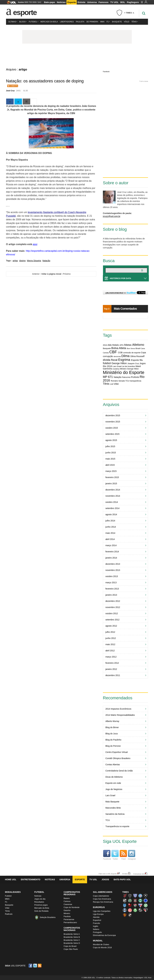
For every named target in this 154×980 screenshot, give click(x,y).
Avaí (135, 896)
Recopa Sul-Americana (103, 902)
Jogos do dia (40, 899)
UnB (112, 384)
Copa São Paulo (71, 949)
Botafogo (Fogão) (146, 896)
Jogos (105, 879)
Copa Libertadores (101, 896)
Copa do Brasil (70, 946)
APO (121, 345)
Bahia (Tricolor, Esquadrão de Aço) (140, 896)
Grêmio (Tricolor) (125, 910)
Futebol (33, 22)
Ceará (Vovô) (125, 900)
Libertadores (67, 22)
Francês (96, 923)
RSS (40, 966)
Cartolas (106, 353)
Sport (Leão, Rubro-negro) (125, 915)
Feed (123, 855)
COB (120, 353)
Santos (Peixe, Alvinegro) (140, 910)
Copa (143, 353)
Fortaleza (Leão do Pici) (140, 905)
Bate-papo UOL (122, 879)
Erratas (125, 874)
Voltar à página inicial (51, 274)
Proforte (135, 377)
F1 (108, 22)
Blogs (23, 22)
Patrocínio (126, 377)
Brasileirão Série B (72, 937)
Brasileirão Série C (72, 940)
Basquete (117, 22)
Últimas (13, 22)
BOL (123, 2)
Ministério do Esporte (124, 372)
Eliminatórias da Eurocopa (104, 935)
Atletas (128, 345)
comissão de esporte (132, 353)
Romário (114, 381)
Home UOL (11, 879)
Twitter (115, 855)
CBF (113, 352)
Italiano (96, 929)
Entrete (82, 2)
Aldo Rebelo (113, 345)
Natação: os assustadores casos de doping (45, 81)
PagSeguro (133, 2)
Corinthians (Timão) (135, 900)
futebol (107, 363)
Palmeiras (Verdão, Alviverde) (135, 910)
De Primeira (92, 22)
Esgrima (124, 360)
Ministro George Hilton (129, 369)
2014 (105, 345)
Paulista (80, 22)
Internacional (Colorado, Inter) (130, 910)
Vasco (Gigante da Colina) (130, 915)
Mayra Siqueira (34, 261)
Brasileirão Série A (72, 934)
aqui (35, 244)
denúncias (117, 356)
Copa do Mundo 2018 (102, 947)
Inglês (96, 926)
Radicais (9, 914)
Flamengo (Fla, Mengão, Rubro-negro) (130, 905)
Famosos (103, 2)
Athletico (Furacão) (125, 896)
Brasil (138, 348)
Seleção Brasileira (48, 917)
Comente (14, 86)
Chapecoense (130, 900)
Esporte (72, 2)
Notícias (61, 2)
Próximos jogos (41, 905)
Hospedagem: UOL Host (142, 978)
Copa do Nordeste (72, 907)
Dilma (125, 356)
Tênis (135, 22)
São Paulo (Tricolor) (146, 910)
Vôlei (127, 22)
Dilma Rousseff (137, 356)
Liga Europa (98, 914)
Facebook (106, 72)
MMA (102, 22)
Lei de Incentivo (129, 366)
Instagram (132, 855)
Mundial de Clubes (101, 944)
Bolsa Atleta (119, 348)
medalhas (116, 369)
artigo (15, 261)
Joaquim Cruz (133, 364)
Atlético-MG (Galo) (130, 896)
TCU (127, 381)
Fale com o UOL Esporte (108, 874)
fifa (141, 360)
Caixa (143, 348)
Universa (92, 2)
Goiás (146, 905)
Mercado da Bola (49, 22)
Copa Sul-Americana (102, 899)
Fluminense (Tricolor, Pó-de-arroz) (135, 905)
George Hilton (119, 363)
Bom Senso (131, 348)
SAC (39, 2)
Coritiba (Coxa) (140, 900)
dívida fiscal (110, 360)
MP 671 (108, 377)
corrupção (108, 356)
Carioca (67, 901)
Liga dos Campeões (102, 911)
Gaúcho (67, 910)
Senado (122, 381)
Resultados (39, 902)
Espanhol (97, 920)
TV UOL (114, 2)
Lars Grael (117, 366)
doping (22, 261)
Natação (46, 261)
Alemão (96, 917)
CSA (125, 905)
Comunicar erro (139, 874)
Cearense (68, 904)
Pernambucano (70, 922)
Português (97, 932)
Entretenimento (31, 879)
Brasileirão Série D (72, 943)
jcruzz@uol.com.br (112, 216)
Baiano (67, 898)
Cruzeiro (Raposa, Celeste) (146, 900)
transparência (136, 381)
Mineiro (67, 913)
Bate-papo (50, 2)
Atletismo (138, 345)
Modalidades (13, 892)
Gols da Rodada (41, 911)
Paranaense (69, 919)
